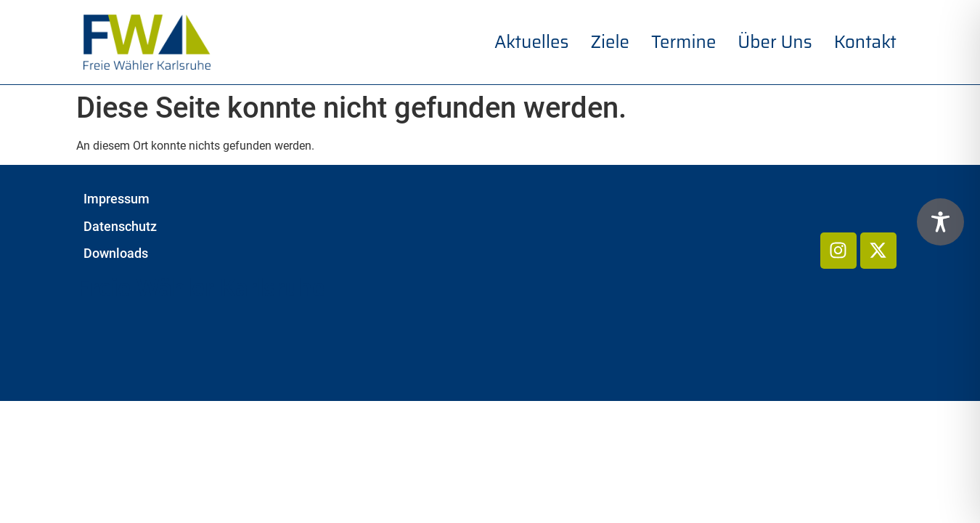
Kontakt (865, 42)
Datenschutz (120, 227)
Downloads (116, 254)
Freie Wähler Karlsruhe (201, 288)
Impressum (117, 199)
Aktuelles (532, 42)
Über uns (775, 42)
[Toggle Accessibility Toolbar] (940, 222)
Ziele (610, 42)
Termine (683, 42)
